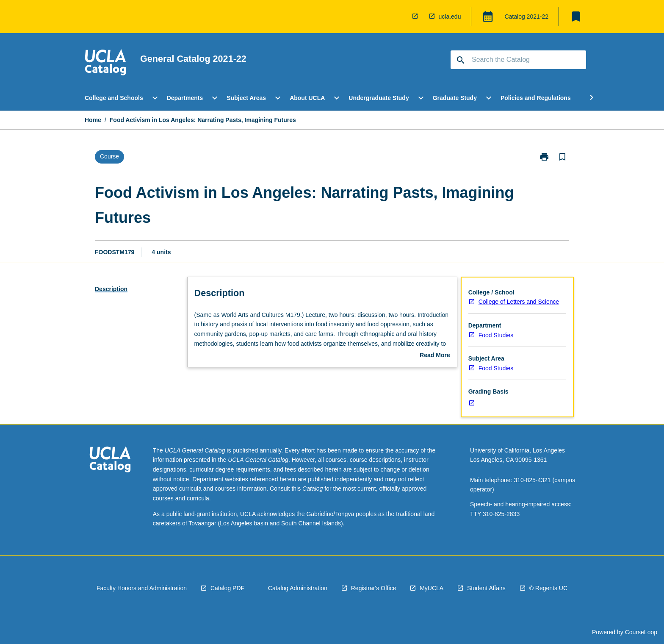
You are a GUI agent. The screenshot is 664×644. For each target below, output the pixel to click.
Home (93, 120)
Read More (435, 356)
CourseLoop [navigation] (641, 632)
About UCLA (307, 98)
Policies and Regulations (536, 98)
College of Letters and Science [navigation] (519, 302)
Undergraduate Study (379, 98)
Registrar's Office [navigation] (374, 588)
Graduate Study (455, 98)
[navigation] (417, 17)
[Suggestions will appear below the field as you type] (519, 60)
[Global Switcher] (488, 17)
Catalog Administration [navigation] (298, 588)
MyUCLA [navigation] (432, 588)
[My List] (576, 17)
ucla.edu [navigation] (450, 17)
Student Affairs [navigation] (486, 588)
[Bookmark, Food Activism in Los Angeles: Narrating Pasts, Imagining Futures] (562, 157)
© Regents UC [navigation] (548, 588)
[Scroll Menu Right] (592, 98)
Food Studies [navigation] (496, 335)
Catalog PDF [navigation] (227, 588)
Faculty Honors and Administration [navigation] (142, 588)
